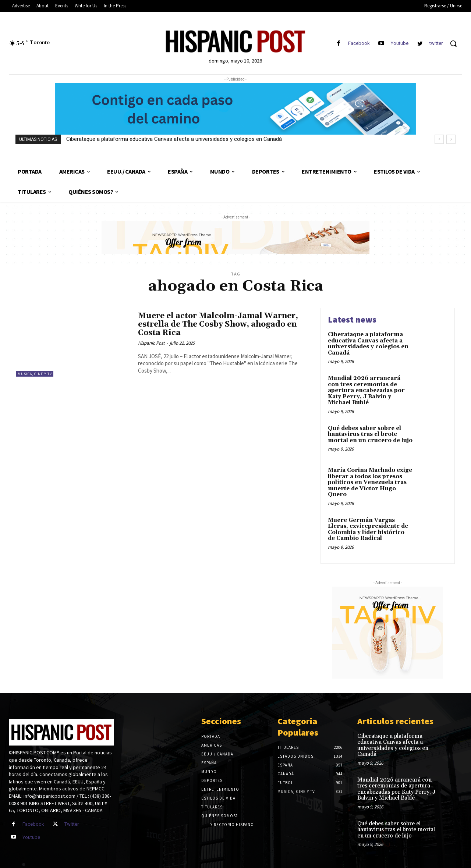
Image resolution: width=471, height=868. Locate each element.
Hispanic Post (151, 343)
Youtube (400, 43)
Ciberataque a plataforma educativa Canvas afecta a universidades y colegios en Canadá (174, 139)
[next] (451, 139)
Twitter (72, 824)
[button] (453, 43)
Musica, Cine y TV (35, 374)
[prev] (439, 139)
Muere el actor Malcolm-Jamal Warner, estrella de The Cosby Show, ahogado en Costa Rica (218, 324)
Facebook (359, 43)
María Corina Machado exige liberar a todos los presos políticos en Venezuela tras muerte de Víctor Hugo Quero (370, 482)
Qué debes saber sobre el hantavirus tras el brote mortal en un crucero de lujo (370, 434)
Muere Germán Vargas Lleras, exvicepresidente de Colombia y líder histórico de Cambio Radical (368, 529)
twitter (436, 43)
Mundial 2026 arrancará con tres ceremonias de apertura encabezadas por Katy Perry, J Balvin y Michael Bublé (366, 390)
